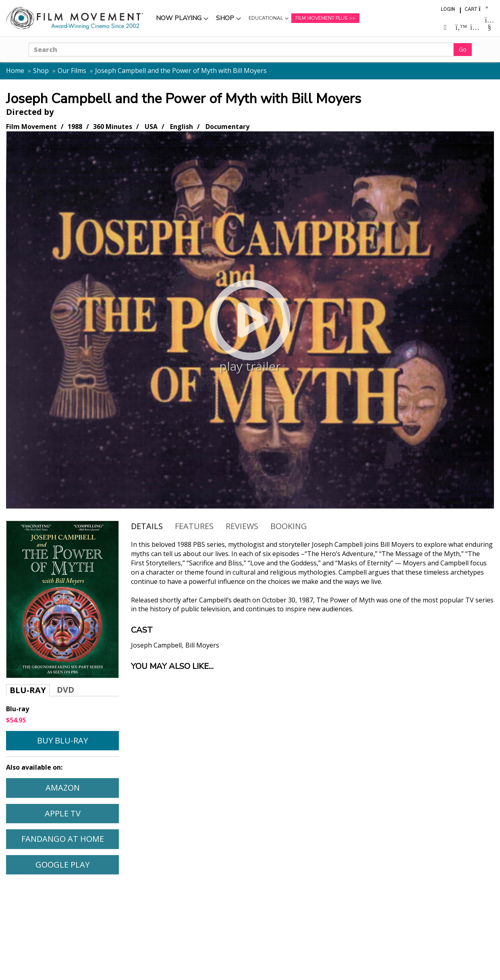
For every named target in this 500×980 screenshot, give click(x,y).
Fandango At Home (63, 839)
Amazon (63, 788)
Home (15, 71)
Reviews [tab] (242, 526)
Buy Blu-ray (62, 740)
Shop (225, 18)
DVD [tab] (65, 690)
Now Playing (179, 18)
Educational (266, 18)
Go (463, 49)
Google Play (62, 865)
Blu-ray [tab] (28, 690)
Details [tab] (147, 526)
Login (448, 9)
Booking (289, 526)
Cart (471, 9)
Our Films (72, 71)
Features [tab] (194, 526)
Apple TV (63, 813)
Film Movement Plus (321, 18)
